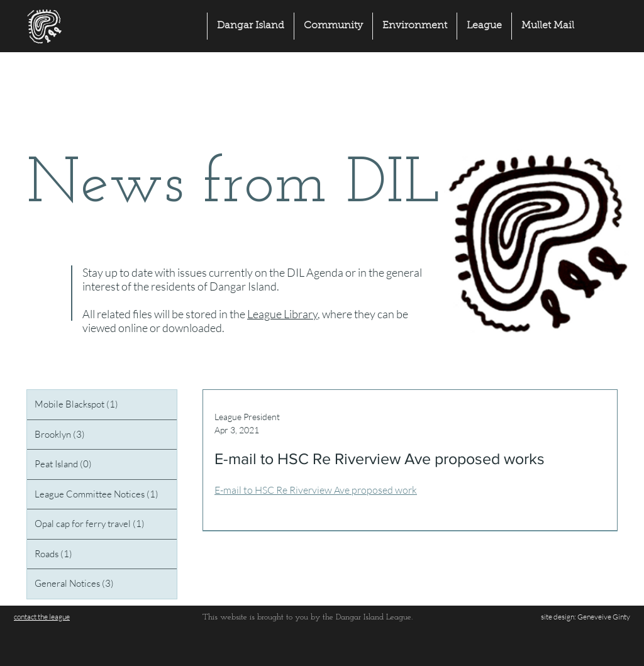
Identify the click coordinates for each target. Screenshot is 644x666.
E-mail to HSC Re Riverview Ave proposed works (380, 458)
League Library (282, 314)
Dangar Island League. (374, 617)
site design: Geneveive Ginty (585, 617)
